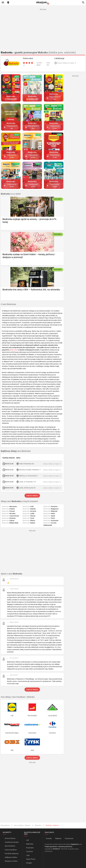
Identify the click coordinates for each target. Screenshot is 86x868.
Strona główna (5, 825)
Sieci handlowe (10, 846)
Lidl (27, 840)
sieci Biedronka (16, 451)
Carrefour (30, 852)
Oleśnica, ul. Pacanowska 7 (28, 476)
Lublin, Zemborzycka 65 (27, 488)
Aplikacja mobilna (11, 857)
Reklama (58, 838)
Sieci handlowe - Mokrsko (22, 825)
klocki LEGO (14, 350)
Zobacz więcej (32, 496)
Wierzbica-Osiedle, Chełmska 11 (30, 470)
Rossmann (30, 848)
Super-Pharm (31, 859)
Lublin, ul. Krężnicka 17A (27, 482)
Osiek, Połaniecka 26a (26, 464)
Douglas (29, 863)
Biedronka (38, 825)
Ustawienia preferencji (65, 847)
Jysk (28, 855)
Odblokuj (11, 120)
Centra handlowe (11, 850)
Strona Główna (10, 838)
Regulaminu (75, 844)
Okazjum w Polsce (11, 861)
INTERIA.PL (56, 849)
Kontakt (49, 838)
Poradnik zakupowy (12, 854)
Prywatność (69, 838)
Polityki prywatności (51, 847)
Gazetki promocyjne (12, 842)
